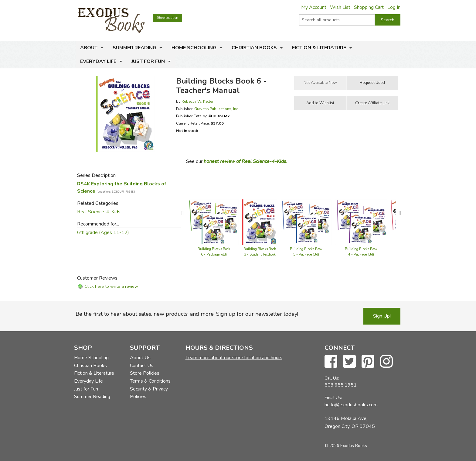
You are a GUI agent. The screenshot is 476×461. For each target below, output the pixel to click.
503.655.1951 (341, 385)
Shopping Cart (369, 7)
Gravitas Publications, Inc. (217, 109)
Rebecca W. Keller (197, 101)
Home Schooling (194, 48)
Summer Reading (134, 48)
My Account (314, 7)
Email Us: (333, 398)
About (89, 48)
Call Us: (332, 378)
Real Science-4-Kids (99, 212)
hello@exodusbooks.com (351, 405)
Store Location (168, 18)
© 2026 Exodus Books (346, 446)
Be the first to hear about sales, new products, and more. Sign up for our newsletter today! (187, 314)
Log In (394, 7)
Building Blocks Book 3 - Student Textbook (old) (260, 255)
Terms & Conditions (150, 381)
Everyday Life (98, 61)
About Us (140, 358)
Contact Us (142, 366)
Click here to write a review (111, 286)
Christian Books (254, 48)
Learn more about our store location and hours (234, 358)
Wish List (340, 7)
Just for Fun (148, 61)
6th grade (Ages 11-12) (103, 232)
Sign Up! (382, 316)
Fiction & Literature (319, 48)
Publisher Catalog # (203, 116)
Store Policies (145, 373)
